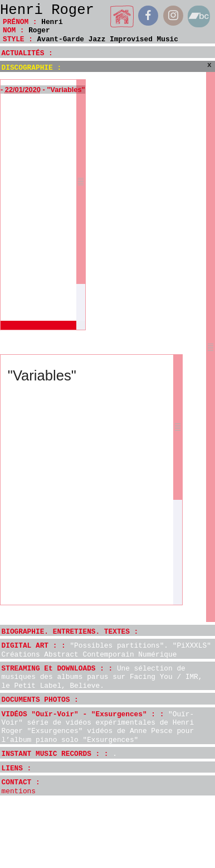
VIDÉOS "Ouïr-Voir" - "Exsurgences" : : (98, 727)
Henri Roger (47, 10)
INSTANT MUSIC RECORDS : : (59, 754)
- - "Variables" (43, 90)
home (122, 16)
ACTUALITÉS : (27, 53)
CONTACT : (21, 782)
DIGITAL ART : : (106, 650)
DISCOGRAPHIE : (32, 68)
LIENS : (17, 768)
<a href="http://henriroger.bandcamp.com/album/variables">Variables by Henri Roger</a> (86, 518)
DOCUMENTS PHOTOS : (40, 700)
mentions (19, 791)
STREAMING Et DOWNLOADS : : (102, 677)
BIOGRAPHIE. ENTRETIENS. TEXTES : (70, 632)
